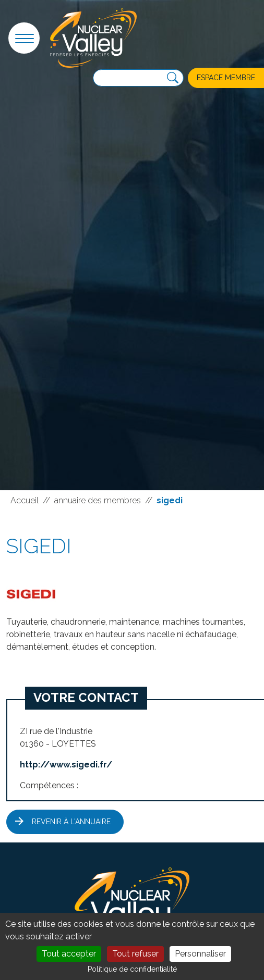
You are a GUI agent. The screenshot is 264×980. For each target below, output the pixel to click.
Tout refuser (135, 954)
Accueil (25, 500)
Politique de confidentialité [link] (132, 969)
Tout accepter (69, 954)
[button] (24, 38)
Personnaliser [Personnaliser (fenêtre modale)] (200, 954)
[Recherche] (173, 78)
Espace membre (226, 78)
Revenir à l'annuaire (71, 822)
